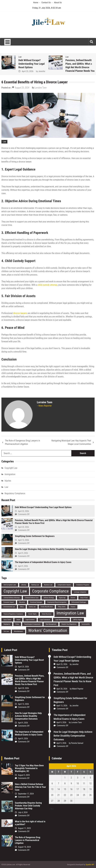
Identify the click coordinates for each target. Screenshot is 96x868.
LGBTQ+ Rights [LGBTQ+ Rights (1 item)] (77, 620)
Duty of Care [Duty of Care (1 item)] (84, 598)
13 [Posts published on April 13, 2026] (52, 789)
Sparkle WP (90, 865)
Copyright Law (11, 468)
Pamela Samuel (77, 743)
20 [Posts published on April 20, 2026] (52, 795)
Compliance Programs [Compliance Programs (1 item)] (83, 585)
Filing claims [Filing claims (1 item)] (62, 607)
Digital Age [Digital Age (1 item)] (62, 598)
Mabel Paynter (78, 689)
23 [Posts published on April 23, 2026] (71, 795)
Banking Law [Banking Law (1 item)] (35, 585)
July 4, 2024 (23, 812)
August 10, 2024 (24, 847)
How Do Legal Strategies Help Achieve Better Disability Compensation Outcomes (51, 549)
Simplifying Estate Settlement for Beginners (35, 536)
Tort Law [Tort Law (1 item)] (6, 631)
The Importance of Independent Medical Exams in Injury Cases (43, 562)
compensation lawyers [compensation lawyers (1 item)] (64, 585)
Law (20, 57)
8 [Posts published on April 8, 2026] (65, 783)
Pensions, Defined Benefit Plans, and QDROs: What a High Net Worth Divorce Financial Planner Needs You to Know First (80, 67)
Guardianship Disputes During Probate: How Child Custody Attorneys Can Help (28, 806)
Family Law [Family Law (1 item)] (32, 607)
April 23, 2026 (28, 71)
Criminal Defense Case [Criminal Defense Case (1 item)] (32, 598)
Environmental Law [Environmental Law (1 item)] (9, 607)
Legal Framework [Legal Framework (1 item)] (45, 620)
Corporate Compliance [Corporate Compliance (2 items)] (50, 591)
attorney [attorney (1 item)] (24, 585)
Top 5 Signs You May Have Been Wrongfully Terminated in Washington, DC (29, 768)
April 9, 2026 (23, 553)
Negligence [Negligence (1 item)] (7, 624)
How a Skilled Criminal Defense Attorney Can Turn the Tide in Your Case (30, 787)
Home (36, 3)
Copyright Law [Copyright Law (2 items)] (15, 591)
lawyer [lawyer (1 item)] (18, 620)
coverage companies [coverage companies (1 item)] (80, 592)
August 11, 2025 (24, 828)
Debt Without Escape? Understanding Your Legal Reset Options (32, 64)
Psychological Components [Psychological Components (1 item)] (32, 624)
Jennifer (42, 71)
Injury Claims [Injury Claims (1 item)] (7, 620)
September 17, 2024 (26, 794)
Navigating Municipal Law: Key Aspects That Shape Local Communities (71, 442)
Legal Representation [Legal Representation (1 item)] (61, 620)
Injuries (8, 481)
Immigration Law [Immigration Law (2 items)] (70, 613)
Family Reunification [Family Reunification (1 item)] (47, 607)
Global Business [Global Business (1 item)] (47, 614)
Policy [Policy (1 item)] (17, 624)
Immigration (10, 474)
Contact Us (46, 3)
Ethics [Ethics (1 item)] (22, 607)
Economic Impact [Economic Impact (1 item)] (9, 602)
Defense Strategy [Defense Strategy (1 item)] (49, 598)
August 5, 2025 (24, 775)
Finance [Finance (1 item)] (73, 607)
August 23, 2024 (22, 88)
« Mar (51, 809)
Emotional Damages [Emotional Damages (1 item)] (36, 602)
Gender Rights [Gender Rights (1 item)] (32, 614)
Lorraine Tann (41, 88)
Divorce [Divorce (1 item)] (73, 598)
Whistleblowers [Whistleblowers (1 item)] (18, 631)
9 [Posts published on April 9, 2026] (71, 783)
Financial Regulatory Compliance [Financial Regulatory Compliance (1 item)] (13, 614)
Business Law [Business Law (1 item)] (48, 585)
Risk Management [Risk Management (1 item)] (51, 624)
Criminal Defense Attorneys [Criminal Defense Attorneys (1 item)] (12, 598)
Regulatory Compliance (15, 493)
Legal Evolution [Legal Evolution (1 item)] (30, 620)
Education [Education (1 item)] (22, 602)
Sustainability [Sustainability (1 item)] (86, 624)
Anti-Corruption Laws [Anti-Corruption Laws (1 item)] (10, 585)
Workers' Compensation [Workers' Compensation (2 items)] (48, 630)
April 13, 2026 (23, 540)
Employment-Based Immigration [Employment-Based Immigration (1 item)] (57, 602)
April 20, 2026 (23, 527)
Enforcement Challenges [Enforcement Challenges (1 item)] (79, 602)
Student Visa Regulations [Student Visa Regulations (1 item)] (69, 624)
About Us (58, 3)
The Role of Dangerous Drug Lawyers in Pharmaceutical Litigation (22, 442)
